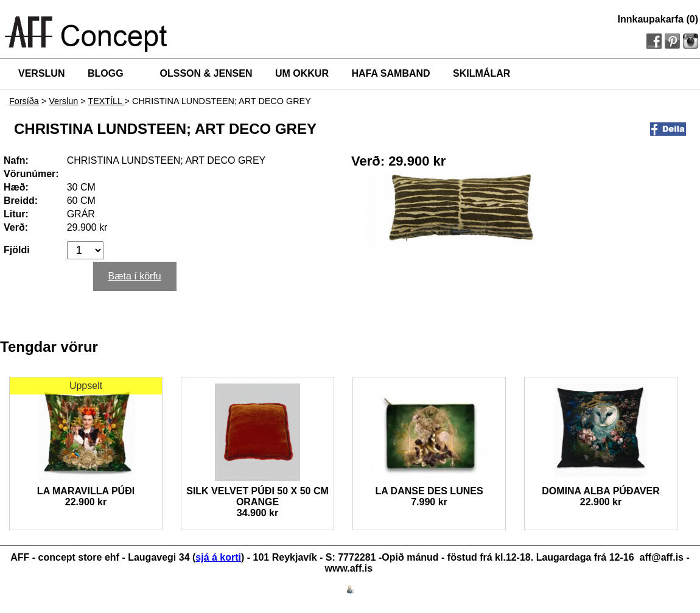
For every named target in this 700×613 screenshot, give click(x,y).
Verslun (63, 101)
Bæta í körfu (135, 276)
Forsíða (24, 101)
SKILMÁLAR (481, 73)
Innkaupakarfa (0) (658, 19)
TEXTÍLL (106, 101)
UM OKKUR (302, 73)
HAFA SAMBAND (390, 73)
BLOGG (106, 73)
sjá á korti (218, 557)
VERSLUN (41, 73)
